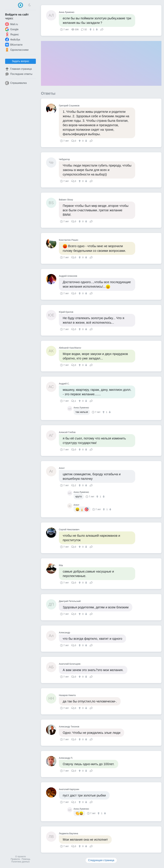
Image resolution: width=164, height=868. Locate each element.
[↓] (96, 29)
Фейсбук (13, 40)
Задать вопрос (20, 61)
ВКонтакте (14, 45)
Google (12, 29)
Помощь (26, 859)
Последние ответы (19, 74)
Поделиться (102, 29)
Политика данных (20, 862)
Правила (15, 859)
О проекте (20, 856)
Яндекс (12, 34)
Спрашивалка (16, 83)
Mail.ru (12, 24)
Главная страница (18, 69)
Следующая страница (101, 860)
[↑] (91, 29)
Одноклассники (17, 50)
